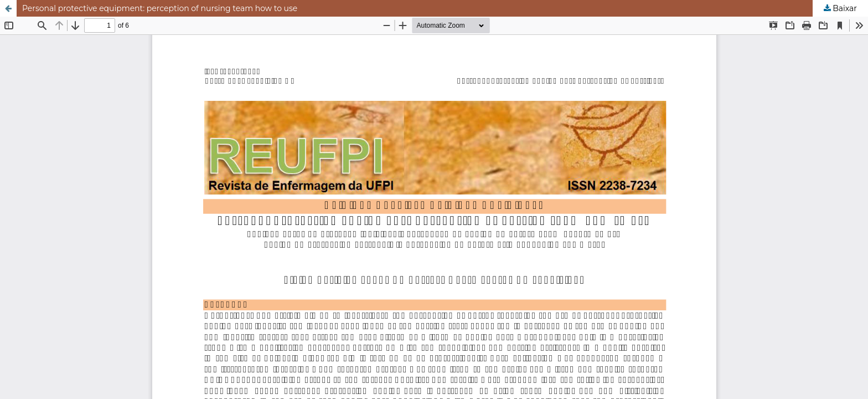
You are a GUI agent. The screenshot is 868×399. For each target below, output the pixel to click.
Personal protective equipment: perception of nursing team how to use (160, 8)
